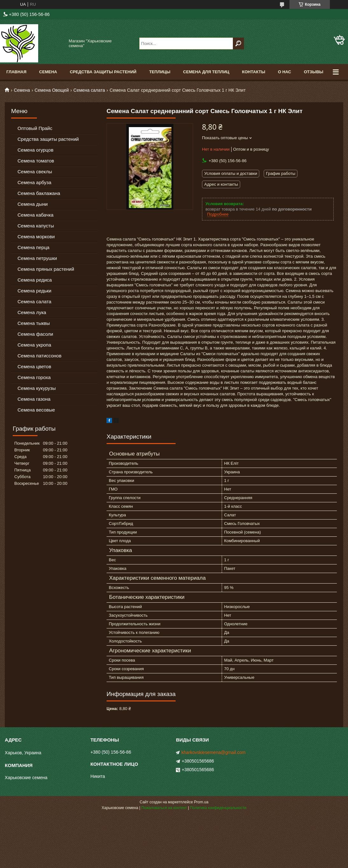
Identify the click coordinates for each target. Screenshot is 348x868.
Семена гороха (34, 377)
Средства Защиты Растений (103, 72)
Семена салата (89, 90)
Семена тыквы (34, 323)
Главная (16, 72)
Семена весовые (36, 410)
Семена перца (33, 247)
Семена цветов (34, 366)
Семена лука (32, 312)
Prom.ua (201, 802)
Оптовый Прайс (35, 128)
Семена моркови (36, 237)
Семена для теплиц (206, 72)
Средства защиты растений (48, 139)
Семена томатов (36, 161)
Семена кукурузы (37, 388)
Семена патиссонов (39, 356)
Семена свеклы (35, 172)
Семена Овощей (52, 90)
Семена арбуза (34, 182)
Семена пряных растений (46, 269)
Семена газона (34, 399)
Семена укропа (34, 345)
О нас (285, 72)
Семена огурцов (35, 150)
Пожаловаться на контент (164, 808)
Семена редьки (35, 291)
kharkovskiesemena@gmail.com (213, 752)
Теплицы (160, 72)
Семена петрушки (37, 258)
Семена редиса (35, 280)
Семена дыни (33, 204)
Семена (48, 72)
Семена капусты (36, 226)
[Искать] (238, 43)
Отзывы (313, 72)
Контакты (254, 72)
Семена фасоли (35, 334)
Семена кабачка (35, 215)
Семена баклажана (39, 193)
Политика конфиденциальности (218, 808)
